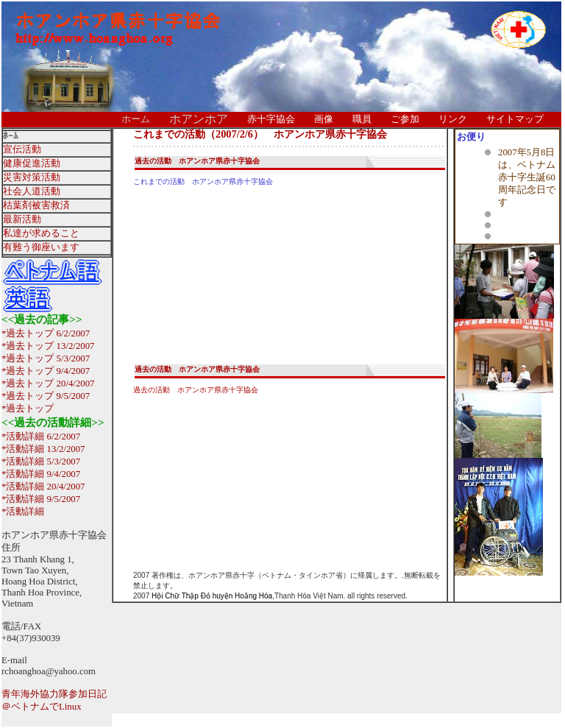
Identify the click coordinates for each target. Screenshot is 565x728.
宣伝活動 (22, 149)
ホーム (136, 119)
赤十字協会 (271, 119)
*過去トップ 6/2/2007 (46, 333)
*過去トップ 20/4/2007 (48, 384)
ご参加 (405, 119)
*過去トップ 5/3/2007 (46, 358)
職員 (362, 119)
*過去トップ (28, 409)
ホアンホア (199, 119)
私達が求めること (41, 233)
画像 (324, 119)
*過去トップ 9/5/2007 (46, 396)
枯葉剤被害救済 (36, 205)
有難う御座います (41, 247)
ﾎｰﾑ (11, 136)
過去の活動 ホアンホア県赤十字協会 (197, 161)
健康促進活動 (32, 163)
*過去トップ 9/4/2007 (46, 371)
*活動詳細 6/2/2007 (41, 437)
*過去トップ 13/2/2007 (48, 346)
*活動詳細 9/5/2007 (41, 499)
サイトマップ (515, 119)
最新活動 (22, 219)
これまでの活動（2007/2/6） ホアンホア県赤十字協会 (260, 134)
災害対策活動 (32, 177)
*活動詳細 (23, 512)
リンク (453, 119)
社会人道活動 (32, 191)
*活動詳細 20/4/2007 (43, 487)
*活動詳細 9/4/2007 (41, 474)
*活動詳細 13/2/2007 (43, 449)
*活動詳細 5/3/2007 (41, 462)
